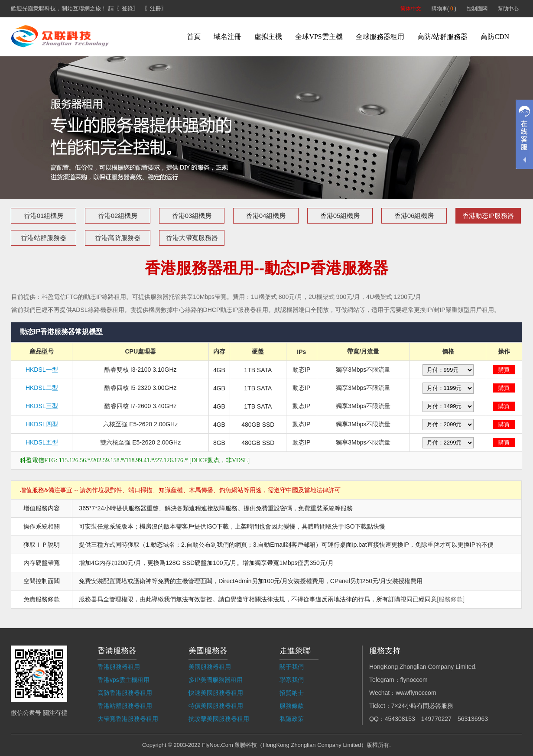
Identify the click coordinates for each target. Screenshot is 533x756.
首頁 (194, 37)
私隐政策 (292, 719)
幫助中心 (508, 9)
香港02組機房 (118, 216)
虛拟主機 (268, 37)
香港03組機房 (192, 216)
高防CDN (495, 37)
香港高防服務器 (118, 238)
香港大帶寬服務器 (192, 238)
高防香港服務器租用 (125, 693)
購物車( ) (444, 9)
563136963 (473, 719)
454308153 (400, 719)
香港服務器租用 (119, 667)
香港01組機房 (44, 216)
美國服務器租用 (210, 667)
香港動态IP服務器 (488, 216)
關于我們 (292, 667)
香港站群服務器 (44, 238)
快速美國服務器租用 (216, 693)
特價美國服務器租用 (216, 706)
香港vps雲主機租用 (123, 680)
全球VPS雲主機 (319, 37)
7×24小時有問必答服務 (422, 706)
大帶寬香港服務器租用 (128, 719)
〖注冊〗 (156, 8)
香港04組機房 (266, 216)
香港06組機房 (414, 216)
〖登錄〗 (127, 8)
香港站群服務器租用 (125, 706)
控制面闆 (477, 9)
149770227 (436, 719)
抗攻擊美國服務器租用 (219, 719)
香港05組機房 (340, 216)
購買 (504, 370)
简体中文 (411, 9)
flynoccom (414, 680)
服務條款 (292, 706)
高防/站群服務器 (442, 37)
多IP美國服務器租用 (216, 680)
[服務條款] (451, 599)
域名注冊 (227, 37)
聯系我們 (292, 680)
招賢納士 (292, 693)
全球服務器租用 (380, 37)
